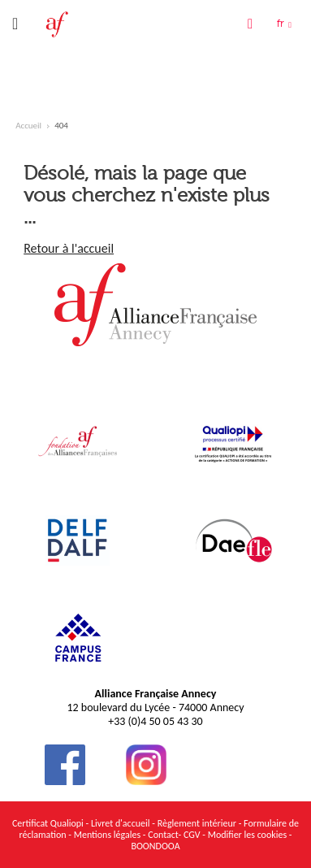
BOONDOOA (155, 846)
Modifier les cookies (248, 835)
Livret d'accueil (121, 823)
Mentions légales (107, 835)
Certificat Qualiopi (48, 823)
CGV (192, 835)
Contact (163, 835)
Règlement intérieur (197, 823)
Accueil (28, 126)
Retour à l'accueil (69, 248)
